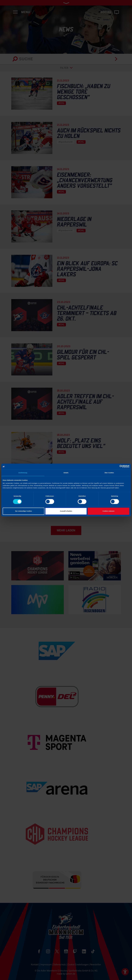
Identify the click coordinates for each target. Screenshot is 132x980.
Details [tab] (66, 473)
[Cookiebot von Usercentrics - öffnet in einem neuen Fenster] (116, 467)
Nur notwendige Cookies (24, 511)
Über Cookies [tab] (109, 473)
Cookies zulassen (108, 511)
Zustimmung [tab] (23, 473)
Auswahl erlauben (66, 511)
